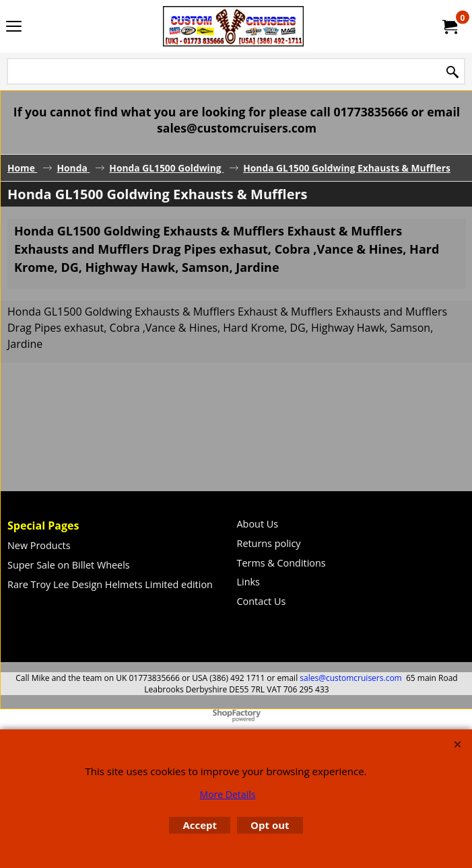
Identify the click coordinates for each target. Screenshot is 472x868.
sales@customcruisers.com (350, 678)
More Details (228, 794)
